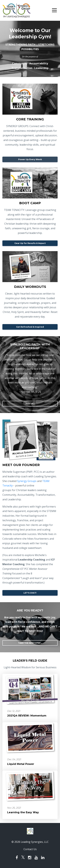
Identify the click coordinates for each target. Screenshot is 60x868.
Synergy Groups (27, 481)
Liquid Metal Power (21, 764)
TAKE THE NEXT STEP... (30, 643)
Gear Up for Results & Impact (30, 243)
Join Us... (30, 404)
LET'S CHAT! (30, 593)
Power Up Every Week (30, 159)
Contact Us (30, 849)
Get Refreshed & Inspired (30, 327)
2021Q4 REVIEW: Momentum (27, 716)
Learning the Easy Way (23, 812)
